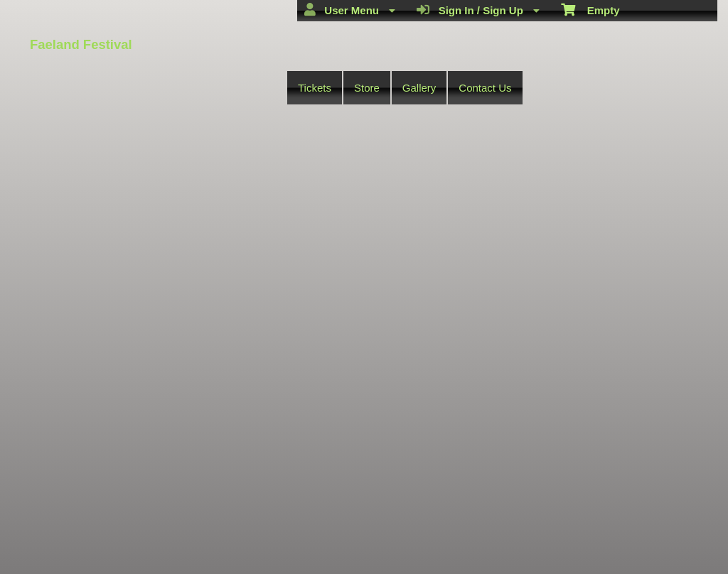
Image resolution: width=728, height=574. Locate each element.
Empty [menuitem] (590, 9)
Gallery (419, 88)
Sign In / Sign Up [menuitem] (478, 10)
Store (367, 88)
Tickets (315, 88)
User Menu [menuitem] (350, 10)
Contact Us (485, 88)
